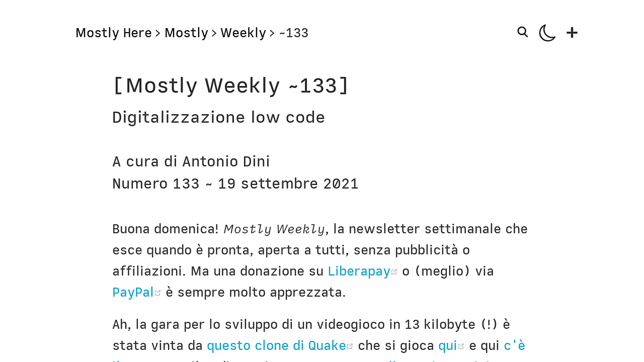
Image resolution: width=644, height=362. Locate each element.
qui (454, 345)
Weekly (243, 33)
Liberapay (365, 271)
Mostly (186, 33)
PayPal (139, 292)
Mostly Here (113, 33)
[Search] (525, 32)
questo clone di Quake (282, 345)
